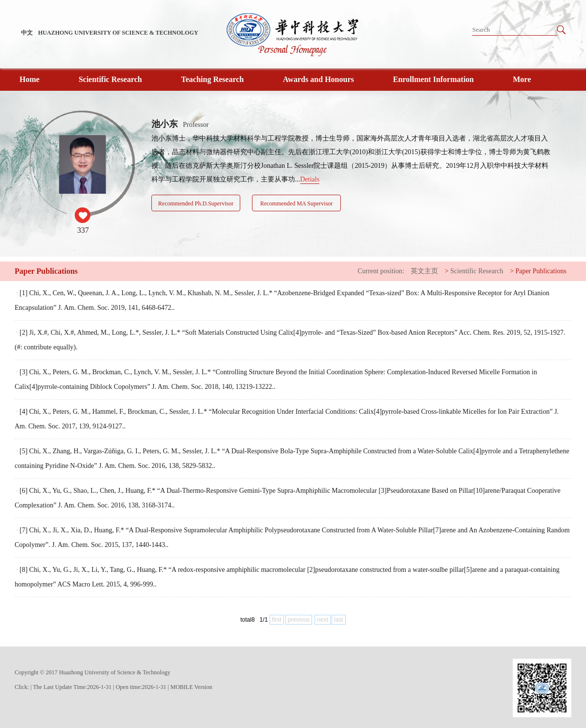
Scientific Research (110, 79)
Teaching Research (212, 79)
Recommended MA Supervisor (297, 203)
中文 (27, 33)
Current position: (381, 271)
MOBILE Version (191, 687)
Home (30, 79)
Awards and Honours (318, 79)
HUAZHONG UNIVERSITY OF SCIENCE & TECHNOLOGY (118, 33)
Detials (310, 179)
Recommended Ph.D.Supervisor (196, 203)
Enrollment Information (433, 79)
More (522, 79)
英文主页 (424, 271)
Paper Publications (541, 271)
